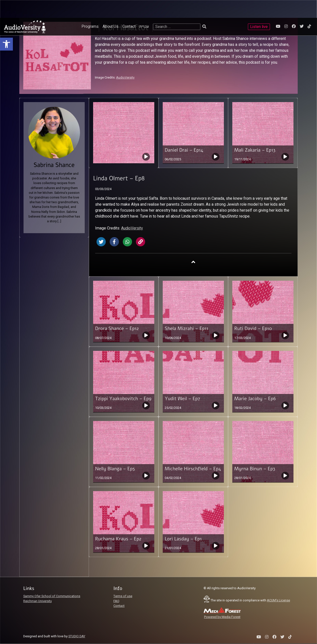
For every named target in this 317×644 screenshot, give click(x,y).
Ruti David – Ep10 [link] (253, 311)
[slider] (104, 635)
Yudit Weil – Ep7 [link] (182, 381)
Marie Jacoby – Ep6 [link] (255, 381)
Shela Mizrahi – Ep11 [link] (186, 311)
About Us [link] (110, 9)
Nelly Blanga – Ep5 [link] (115, 451)
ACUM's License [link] (278, 583)
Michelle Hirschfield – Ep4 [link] (193, 451)
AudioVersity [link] (125, 60)
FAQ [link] (116, 583)
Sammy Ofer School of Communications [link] (52, 578)
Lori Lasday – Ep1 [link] (183, 521)
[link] (6, 26)
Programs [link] (90, 9)
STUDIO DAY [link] (77, 618)
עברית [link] (144, 9)
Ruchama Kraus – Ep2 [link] (118, 521)
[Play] (15, 635)
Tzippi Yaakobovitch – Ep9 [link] (123, 381)
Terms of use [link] (123, 578)
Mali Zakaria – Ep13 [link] (255, 132)
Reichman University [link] (38, 583)
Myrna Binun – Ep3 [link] (255, 451)
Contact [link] (129, 9)
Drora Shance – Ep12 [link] (117, 311)
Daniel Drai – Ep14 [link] (184, 132)
